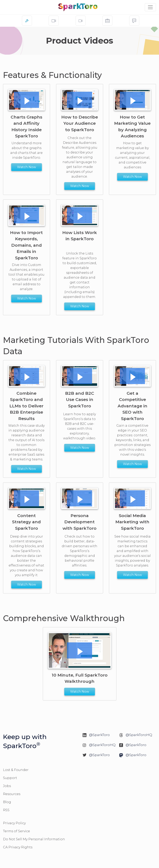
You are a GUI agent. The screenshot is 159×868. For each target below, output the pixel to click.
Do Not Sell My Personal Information (34, 839)
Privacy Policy (14, 823)
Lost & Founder (16, 770)
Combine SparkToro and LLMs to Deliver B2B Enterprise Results (26, 406)
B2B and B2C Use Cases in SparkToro (79, 400)
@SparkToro (99, 735)
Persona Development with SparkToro (79, 522)
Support (10, 778)
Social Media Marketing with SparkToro (133, 522)
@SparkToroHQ (139, 735)
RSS (6, 810)
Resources (12, 794)
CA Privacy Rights (18, 847)
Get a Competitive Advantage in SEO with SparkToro (132, 406)
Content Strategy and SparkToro (26, 522)
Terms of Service (16, 831)
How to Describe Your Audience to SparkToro (79, 123)
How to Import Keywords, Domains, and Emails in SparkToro (26, 245)
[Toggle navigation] (150, 7)
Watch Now (27, 167)
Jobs (7, 786)
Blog (7, 802)
